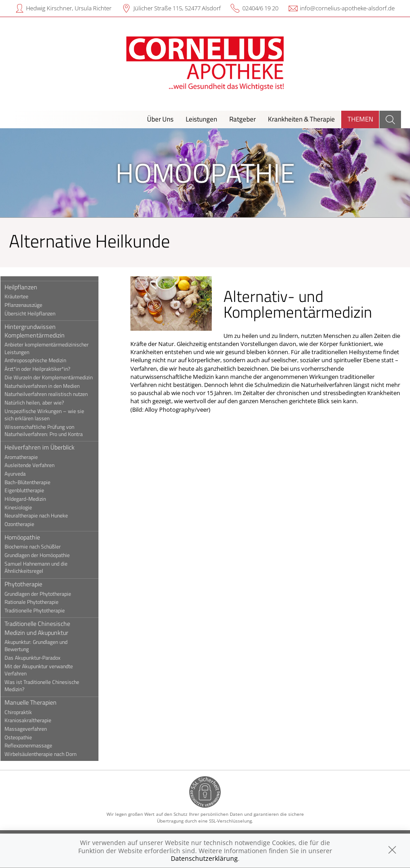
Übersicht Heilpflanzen (36, 314)
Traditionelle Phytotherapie (40, 611)
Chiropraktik (24, 712)
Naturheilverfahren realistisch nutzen (52, 394)
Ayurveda (21, 474)
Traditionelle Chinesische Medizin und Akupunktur (43, 628)
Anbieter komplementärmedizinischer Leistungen (52, 348)
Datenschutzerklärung (204, 858)
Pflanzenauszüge (29, 305)
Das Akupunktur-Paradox (38, 658)
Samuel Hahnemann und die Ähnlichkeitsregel (42, 567)
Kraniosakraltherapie (34, 720)
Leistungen (201, 119)
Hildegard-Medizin (31, 499)
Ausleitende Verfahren (35, 465)
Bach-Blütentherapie (33, 482)
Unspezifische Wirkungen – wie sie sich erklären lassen (50, 415)
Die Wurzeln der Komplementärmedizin (54, 378)
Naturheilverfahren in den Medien (48, 386)
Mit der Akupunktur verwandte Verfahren (45, 670)
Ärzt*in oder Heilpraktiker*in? (43, 369)
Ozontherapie (25, 524)
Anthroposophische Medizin (41, 360)
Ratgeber (243, 119)
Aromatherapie (27, 457)
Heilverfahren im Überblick (45, 447)
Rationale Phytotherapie (37, 602)
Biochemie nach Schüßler (38, 547)
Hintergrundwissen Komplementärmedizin (40, 331)
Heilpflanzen (27, 287)
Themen (360, 119)
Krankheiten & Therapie (301, 119)
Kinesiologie (24, 508)
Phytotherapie (29, 584)
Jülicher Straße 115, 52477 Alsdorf (177, 8)
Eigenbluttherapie (30, 490)
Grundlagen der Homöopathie (43, 555)
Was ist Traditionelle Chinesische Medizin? (48, 686)
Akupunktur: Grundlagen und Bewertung (42, 646)
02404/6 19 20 (260, 8)
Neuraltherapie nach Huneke (42, 516)
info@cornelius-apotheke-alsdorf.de (347, 8)
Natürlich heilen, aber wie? (40, 403)
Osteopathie (24, 738)
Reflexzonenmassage (34, 746)
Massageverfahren (31, 729)
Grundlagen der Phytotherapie (44, 594)
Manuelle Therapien (36, 702)
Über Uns (160, 119)
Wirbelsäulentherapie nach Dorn (46, 754)
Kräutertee (22, 297)
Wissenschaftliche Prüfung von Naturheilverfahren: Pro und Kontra (49, 431)
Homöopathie (28, 537)
